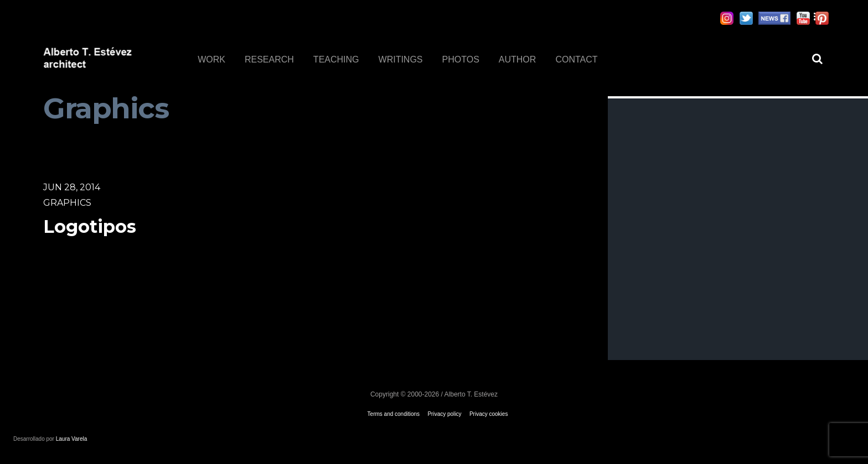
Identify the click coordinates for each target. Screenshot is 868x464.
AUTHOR (518, 59)
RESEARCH (269, 59)
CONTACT (576, 59)
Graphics (67, 203)
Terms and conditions (394, 414)
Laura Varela (72, 439)
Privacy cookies (489, 414)
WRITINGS (401, 59)
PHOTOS (461, 59)
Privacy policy (444, 414)
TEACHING (336, 59)
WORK (211, 59)
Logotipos (90, 226)
